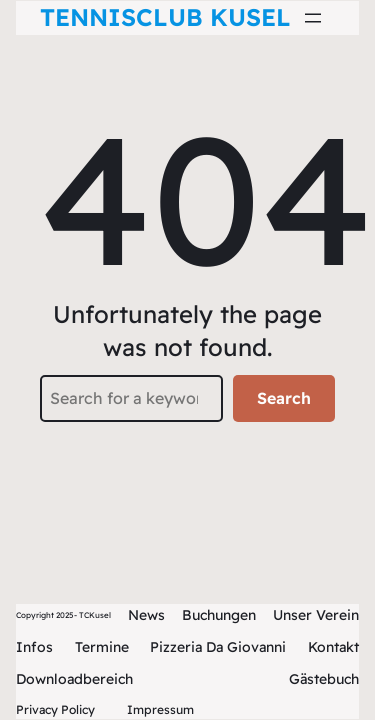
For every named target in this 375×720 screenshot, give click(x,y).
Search (284, 398)
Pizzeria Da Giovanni (218, 647)
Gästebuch (324, 679)
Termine (102, 647)
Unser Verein (316, 615)
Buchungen (219, 615)
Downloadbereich (74, 679)
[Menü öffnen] (313, 18)
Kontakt (333, 647)
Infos (34, 647)
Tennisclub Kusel (165, 17)
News (146, 615)
